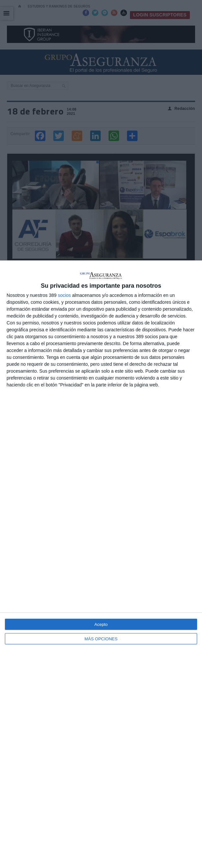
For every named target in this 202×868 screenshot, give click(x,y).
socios (64, 295)
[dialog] (101, 564)
